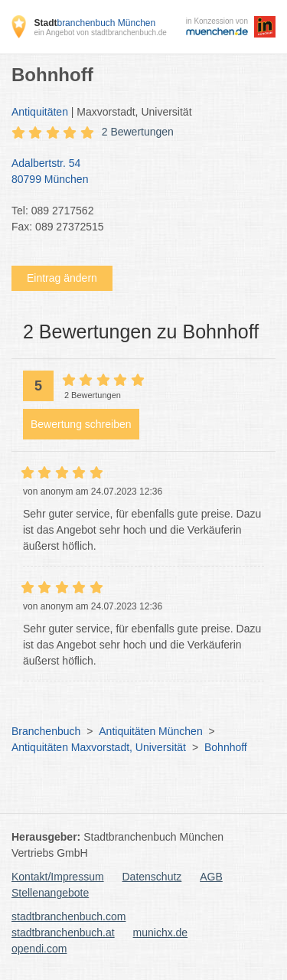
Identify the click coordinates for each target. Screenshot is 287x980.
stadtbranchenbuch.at (63, 933)
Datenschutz (152, 877)
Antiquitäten (40, 112)
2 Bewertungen (138, 132)
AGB (211, 877)
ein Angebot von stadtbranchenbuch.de (100, 33)
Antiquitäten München (150, 731)
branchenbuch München (95, 23)
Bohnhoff (226, 747)
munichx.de (161, 933)
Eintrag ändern (62, 278)
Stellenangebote (50, 893)
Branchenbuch (46, 731)
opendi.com (39, 949)
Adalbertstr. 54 (136, 172)
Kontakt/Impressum (58, 877)
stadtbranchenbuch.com (68, 916)
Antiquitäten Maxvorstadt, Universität (99, 747)
